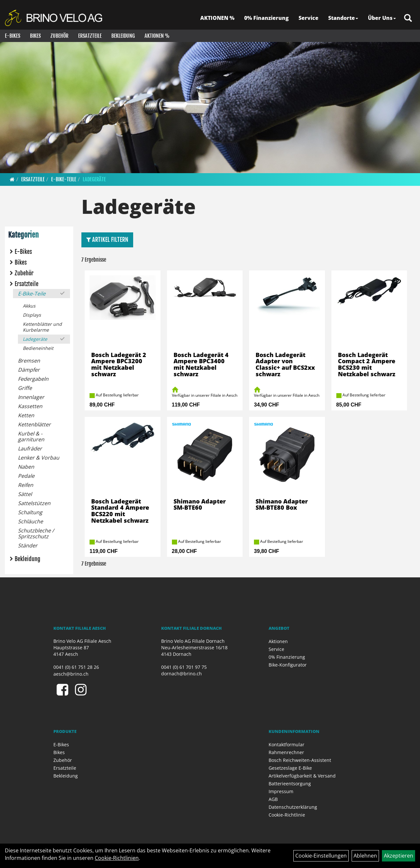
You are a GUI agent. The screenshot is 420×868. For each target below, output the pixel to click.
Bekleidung (123, 36)
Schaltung (30, 512)
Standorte (343, 18)
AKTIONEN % (217, 18)
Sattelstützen (34, 503)
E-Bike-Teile (64, 179)
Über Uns (382, 18)
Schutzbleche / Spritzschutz (36, 533)
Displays (32, 315)
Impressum (281, 791)
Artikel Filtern (107, 240)
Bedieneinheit (38, 348)
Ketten (26, 415)
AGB (273, 799)
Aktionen (278, 641)
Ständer (28, 545)
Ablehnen (365, 856)
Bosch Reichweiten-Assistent (300, 760)
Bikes (35, 36)
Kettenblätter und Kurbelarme (42, 327)
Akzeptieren (399, 856)
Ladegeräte (94, 179)
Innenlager (31, 397)
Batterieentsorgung (290, 784)
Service (308, 18)
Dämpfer (29, 370)
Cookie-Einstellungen (321, 856)
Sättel (25, 494)
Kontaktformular (287, 744)
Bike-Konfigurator (288, 665)
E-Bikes (13, 36)
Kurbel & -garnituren (31, 436)
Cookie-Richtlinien (117, 858)
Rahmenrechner (286, 752)
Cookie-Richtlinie (287, 815)
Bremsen (29, 361)
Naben (26, 467)
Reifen (26, 485)
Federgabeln (33, 379)
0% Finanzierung (266, 18)
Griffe (25, 388)
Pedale (26, 476)
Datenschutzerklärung (293, 807)
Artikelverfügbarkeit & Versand (302, 776)
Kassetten (30, 406)
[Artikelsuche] (408, 18)
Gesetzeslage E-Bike (290, 768)
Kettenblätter (34, 424)
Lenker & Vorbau (39, 458)
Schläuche (30, 521)
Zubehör (59, 36)
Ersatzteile (90, 36)
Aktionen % (157, 36)
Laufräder (30, 448)
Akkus (29, 306)
